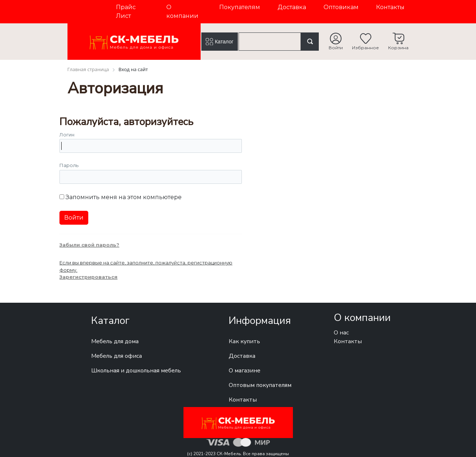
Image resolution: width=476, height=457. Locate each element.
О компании (182, 11)
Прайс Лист (126, 11)
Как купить (244, 341)
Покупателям (240, 7)
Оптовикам (341, 7)
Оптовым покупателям (260, 385)
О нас (341, 333)
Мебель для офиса (117, 356)
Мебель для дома (115, 341)
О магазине (245, 371)
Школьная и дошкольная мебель (136, 371)
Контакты (390, 7)
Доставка (292, 7)
